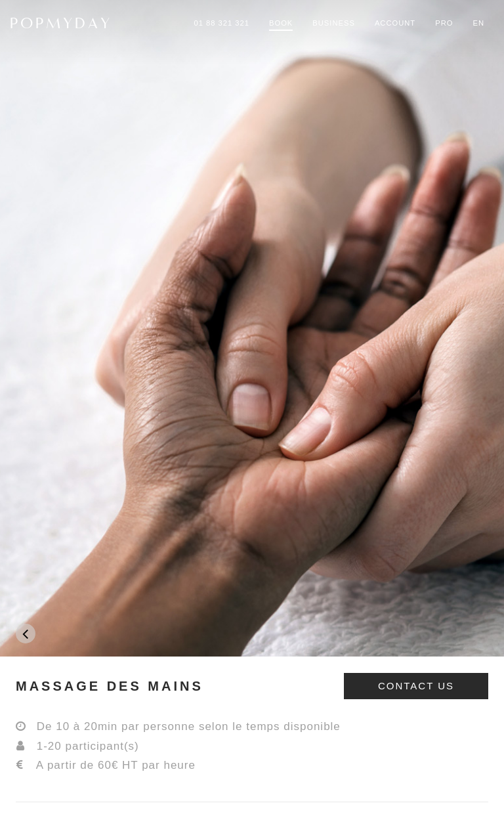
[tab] (252, 686)
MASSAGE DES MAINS (110, 686)
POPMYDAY (61, 23)
